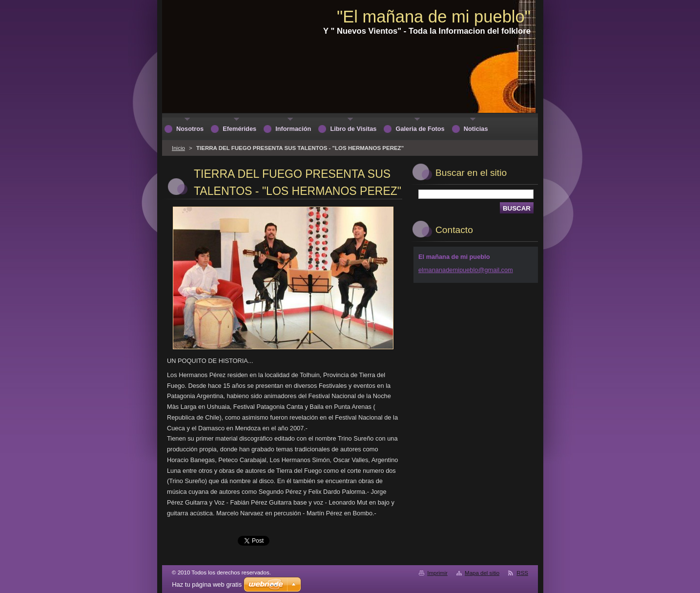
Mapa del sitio (482, 573)
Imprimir (437, 573)
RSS (522, 573)
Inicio (178, 148)
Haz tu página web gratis (207, 584)
